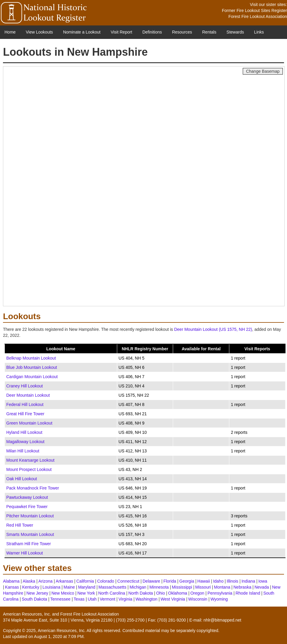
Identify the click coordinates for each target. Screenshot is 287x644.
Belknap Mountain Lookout (31, 358)
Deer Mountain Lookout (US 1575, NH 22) (213, 329)
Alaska (29, 581)
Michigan (138, 587)
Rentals (209, 32)
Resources (182, 32)
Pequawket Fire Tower (27, 507)
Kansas (12, 587)
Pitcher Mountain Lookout (30, 516)
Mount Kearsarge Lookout (30, 460)
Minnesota (159, 587)
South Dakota (35, 599)
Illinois (232, 581)
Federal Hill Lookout (25, 404)
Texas (79, 599)
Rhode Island (248, 593)
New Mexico (63, 593)
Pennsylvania (220, 593)
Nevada (262, 587)
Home (10, 32)
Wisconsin (198, 599)
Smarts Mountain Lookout (30, 534)
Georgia (187, 581)
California (85, 581)
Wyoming (219, 599)
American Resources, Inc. (27, 614)
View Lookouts (39, 32)
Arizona (45, 581)
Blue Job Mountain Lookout (32, 367)
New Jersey (37, 593)
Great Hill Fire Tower (25, 414)
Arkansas (64, 581)
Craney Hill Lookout (25, 386)
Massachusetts (112, 587)
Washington (146, 599)
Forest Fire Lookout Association (258, 16)
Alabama (11, 581)
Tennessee (60, 599)
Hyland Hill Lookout (24, 432)
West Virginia (173, 599)
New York (86, 593)
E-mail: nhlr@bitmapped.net (215, 620)
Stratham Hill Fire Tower (29, 544)
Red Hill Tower (20, 525)
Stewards (235, 32)
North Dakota (141, 593)
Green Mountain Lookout (29, 423)
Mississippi (182, 587)
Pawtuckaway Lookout (27, 497)
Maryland (87, 587)
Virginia (125, 599)
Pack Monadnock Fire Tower (33, 488)
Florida (170, 581)
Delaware (151, 581)
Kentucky (31, 587)
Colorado (106, 581)
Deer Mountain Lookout (28, 395)
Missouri (203, 587)
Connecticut (128, 581)
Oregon (197, 593)
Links (259, 32)
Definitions (152, 32)
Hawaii (204, 581)
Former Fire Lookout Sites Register (254, 10)
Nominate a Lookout (82, 32)
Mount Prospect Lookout (29, 469)
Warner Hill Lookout (25, 553)
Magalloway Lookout (25, 442)
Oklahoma (178, 593)
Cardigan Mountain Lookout (32, 377)
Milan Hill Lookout (23, 451)
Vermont (108, 599)
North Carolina (112, 593)
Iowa (263, 581)
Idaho (218, 581)
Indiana (248, 581)
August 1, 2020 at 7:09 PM (59, 637)
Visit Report (121, 32)
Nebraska (242, 587)
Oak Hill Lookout (22, 479)
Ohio (161, 593)
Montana (222, 587)
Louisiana (51, 587)
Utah (92, 599)
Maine (69, 587)
